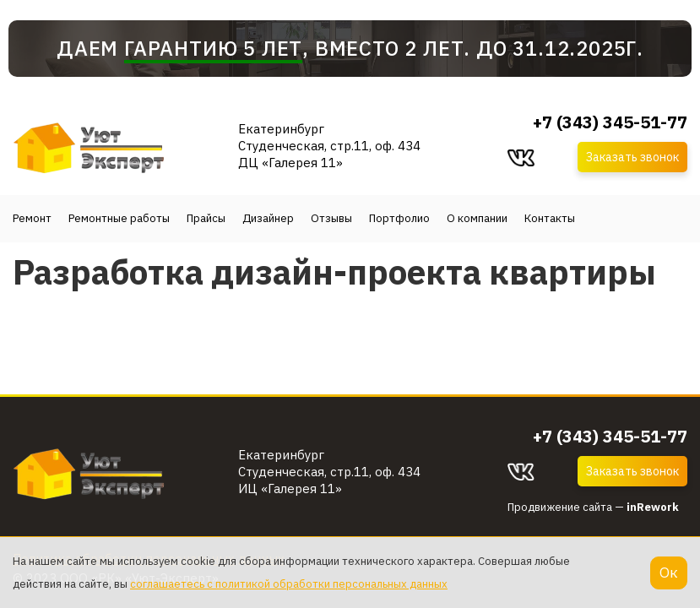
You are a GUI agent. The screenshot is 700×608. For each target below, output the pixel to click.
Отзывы (331, 218)
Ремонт (32, 218)
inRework (653, 507)
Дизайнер (268, 218)
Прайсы (206, 218)
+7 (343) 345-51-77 (610, 122)
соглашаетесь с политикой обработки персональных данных (289, 584)
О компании (477, 218)
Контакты (550, 218)
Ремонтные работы (119, 218)
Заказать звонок (632, 157)
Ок (669, 573)
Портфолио (399, 218)
